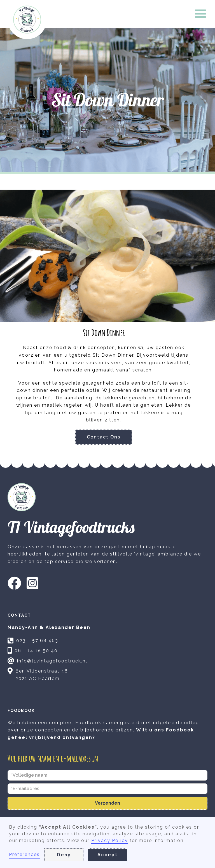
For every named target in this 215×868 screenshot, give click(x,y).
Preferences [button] (24, 854)
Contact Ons (104, 437)
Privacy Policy (110, 840)
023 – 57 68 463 (37, 641)
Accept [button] (107, 855)
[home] (27, 20)
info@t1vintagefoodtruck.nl (52, 661)
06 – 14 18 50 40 (36, 651)
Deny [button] (64, 855)
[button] (201, 14)
